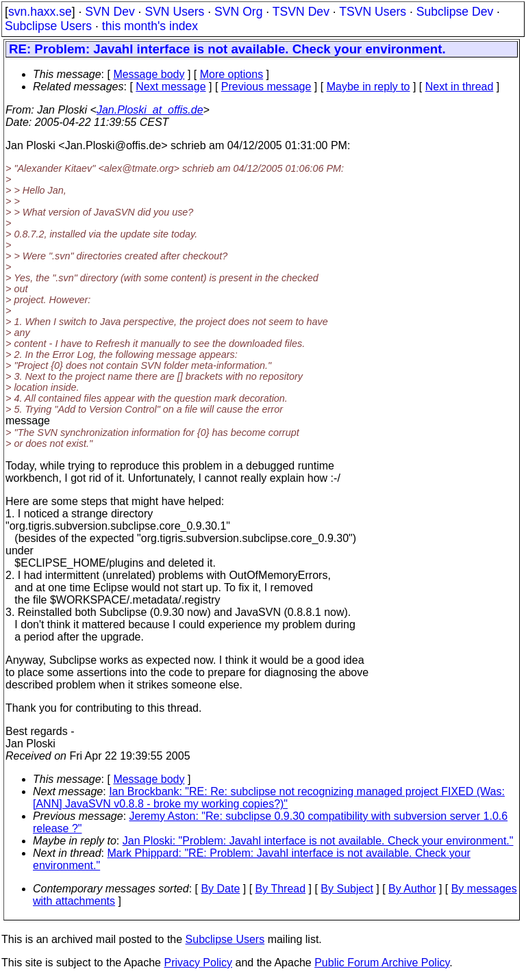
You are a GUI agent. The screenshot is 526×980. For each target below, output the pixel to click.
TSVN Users (373, 12)
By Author (412, 889)
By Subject (347, 889)
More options (232, 74)
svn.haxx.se (40, 12)
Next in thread (460, 87)
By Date (220, 889)
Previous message (266, 87)
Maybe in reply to (368, 87)
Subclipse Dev (455, 12)
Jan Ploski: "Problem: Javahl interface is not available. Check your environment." (318, 841)
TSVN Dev (301, 12)
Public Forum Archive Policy (382, 963)
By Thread (281, 889)
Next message (171, 87)
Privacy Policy (198, 963)
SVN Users (174, 12)
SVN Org (238, 12)
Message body (149, 74)
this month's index (150, 26)
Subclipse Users (48, 26)
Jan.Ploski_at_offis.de (150, 110)
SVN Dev (110, 12)
